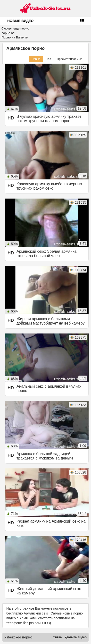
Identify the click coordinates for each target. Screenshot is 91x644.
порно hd (8, 33)
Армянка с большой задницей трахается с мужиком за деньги (45, 456)
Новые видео (20, 21)
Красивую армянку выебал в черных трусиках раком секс (49, 186)
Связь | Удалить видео (70, 637)
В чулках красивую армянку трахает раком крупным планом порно (49, 119)
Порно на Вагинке (15, 37)
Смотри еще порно (15, 28)
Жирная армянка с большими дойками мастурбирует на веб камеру (50, 321)
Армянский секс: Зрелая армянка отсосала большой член (46, 254)
